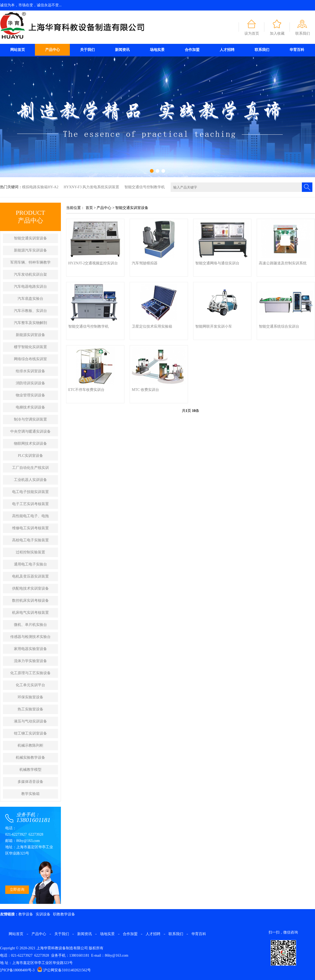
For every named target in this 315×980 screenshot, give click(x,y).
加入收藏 (277, 33)
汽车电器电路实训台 (30, 287)
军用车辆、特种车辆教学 (30, 262)
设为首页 (252, 33)
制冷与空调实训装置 (30, 419)
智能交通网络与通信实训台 (217, 263)
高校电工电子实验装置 (30, 540)
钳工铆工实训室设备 (30, 733)
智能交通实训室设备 (30, 238)
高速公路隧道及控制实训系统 (283, 263)
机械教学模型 (30, 770)
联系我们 (303, 33)
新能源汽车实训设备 (30, 250)
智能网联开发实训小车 (214, 326)
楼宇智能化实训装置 (30, 347)
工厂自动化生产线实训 (30, 468)
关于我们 (87, 50)
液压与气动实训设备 (30, 721)
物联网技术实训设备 (30, 444)
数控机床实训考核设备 (30, 601)
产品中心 (52, 50)
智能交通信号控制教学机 (145, 187)
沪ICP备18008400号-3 (17, 970)
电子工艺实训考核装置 (30, 504)
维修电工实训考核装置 (30, 528)
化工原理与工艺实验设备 (30, 673)
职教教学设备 (64, 914)
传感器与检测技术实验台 (30, 637)
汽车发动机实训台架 (30, 274)
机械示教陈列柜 (30, 745)
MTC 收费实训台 (145, 390)
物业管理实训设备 (30, 395)
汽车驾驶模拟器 (145, 263)
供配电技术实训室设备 (30, 588)
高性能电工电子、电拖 (30, 516)
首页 (89, 208)
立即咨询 (17, 890)
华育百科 (297, 50)
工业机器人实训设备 (30, 480)
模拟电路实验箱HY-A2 (40, 187)
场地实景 (157, 50)
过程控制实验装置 (30, 552)
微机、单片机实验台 (30, 625)
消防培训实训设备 (30, 383)
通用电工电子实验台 (30, 564)
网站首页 (18, 50)
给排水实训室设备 (30, 371)
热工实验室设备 (30, 709)
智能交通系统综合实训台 (279, 326)
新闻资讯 (122, 50)
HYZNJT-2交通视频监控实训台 (93, 263)
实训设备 (43, 914)
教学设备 (26, 914)
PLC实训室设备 (30, 456)
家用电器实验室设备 (30, 649)
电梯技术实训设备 (30, 407)
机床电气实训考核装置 (30, 613)
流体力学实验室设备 (30, 661)
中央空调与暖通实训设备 (30, 431)
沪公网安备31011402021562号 (64, 970)
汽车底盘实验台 (30, 299)
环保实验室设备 (30, 697)
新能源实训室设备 (30, 335)
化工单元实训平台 (30, 685)
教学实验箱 (30, 794)
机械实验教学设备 (30, 758)
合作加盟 (192, 50)
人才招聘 (227, 50)
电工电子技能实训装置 (30, 492)
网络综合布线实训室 (30, 359)
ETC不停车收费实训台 (86, 390)
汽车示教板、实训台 (30, 311)
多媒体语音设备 (30, 782)
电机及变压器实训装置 (30, 576)
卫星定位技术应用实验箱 (152, 326)
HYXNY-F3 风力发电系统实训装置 (91, 187)
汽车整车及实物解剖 (30, 323)
